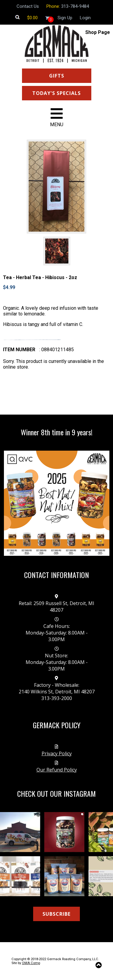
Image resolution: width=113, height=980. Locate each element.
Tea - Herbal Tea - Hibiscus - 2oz (40, 277)
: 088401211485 (56, 350)
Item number (19, 350)
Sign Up (65, 18)
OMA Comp (31, 963)
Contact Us (28, 6)
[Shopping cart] (32, 18)
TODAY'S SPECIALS (56, 93)
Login (85, 18)
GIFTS (57, 76)
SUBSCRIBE (56, 914)
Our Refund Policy (57, 770)
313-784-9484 (75, 6)
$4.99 (9, 287)
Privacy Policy (57, 753)
